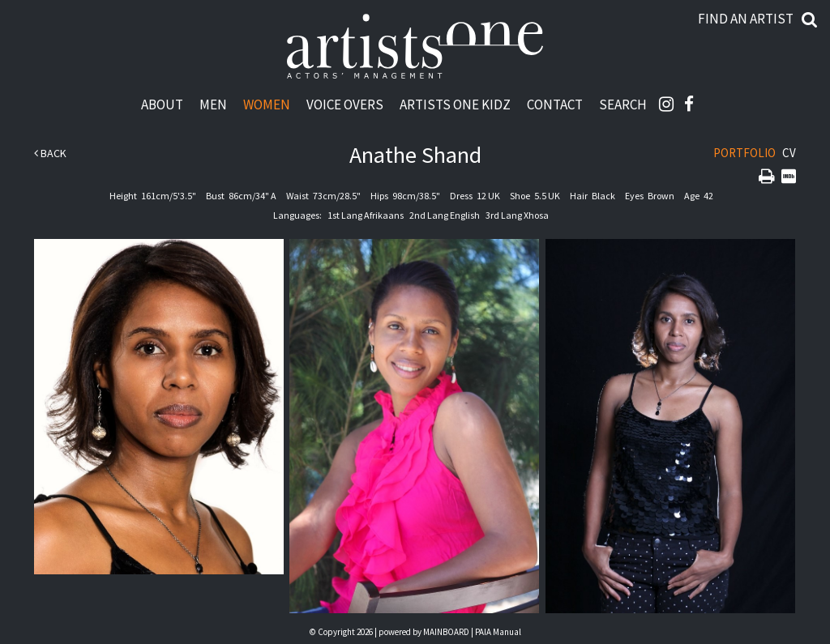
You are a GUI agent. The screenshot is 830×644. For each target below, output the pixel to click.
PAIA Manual (498, 632)
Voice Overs (345, 104)
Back (50, 153)
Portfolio (744, 153)
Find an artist (746, 19)
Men (213, 104)
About (162, 104)
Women (267, 104)
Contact (555, 104)
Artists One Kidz (455, 104)
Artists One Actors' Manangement (415, 47)
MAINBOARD (446, 632)
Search (623, 104)
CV (789, 153)
